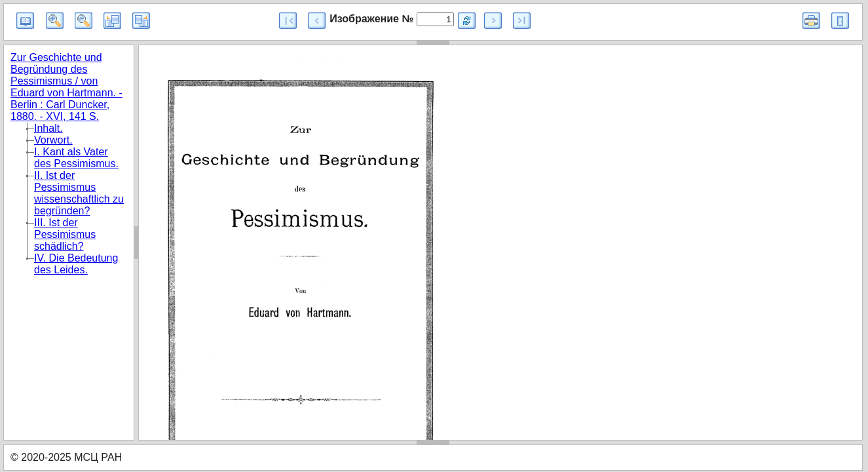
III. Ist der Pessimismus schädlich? (65, 234)
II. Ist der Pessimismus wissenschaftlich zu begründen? (79, 193)
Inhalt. (48, 128)
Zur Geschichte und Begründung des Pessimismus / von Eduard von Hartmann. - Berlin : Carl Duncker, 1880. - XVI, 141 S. (66, 87)
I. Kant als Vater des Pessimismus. (76, 158)
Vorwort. (53, 140)
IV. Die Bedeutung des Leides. (76, 264)
